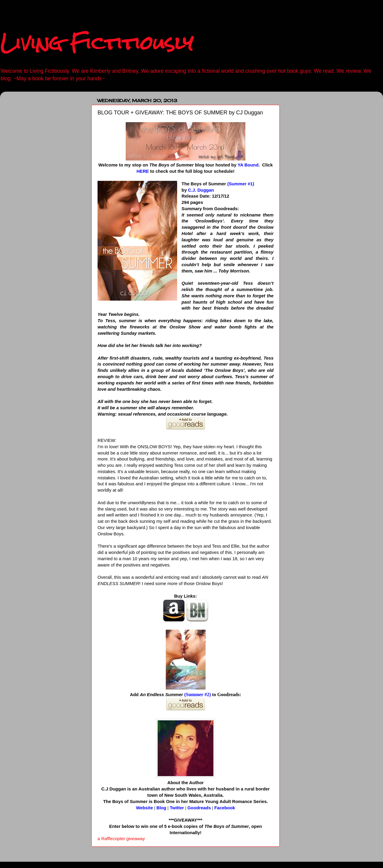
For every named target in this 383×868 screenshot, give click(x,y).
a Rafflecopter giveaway (121, 839)
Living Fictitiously (97, 43)
